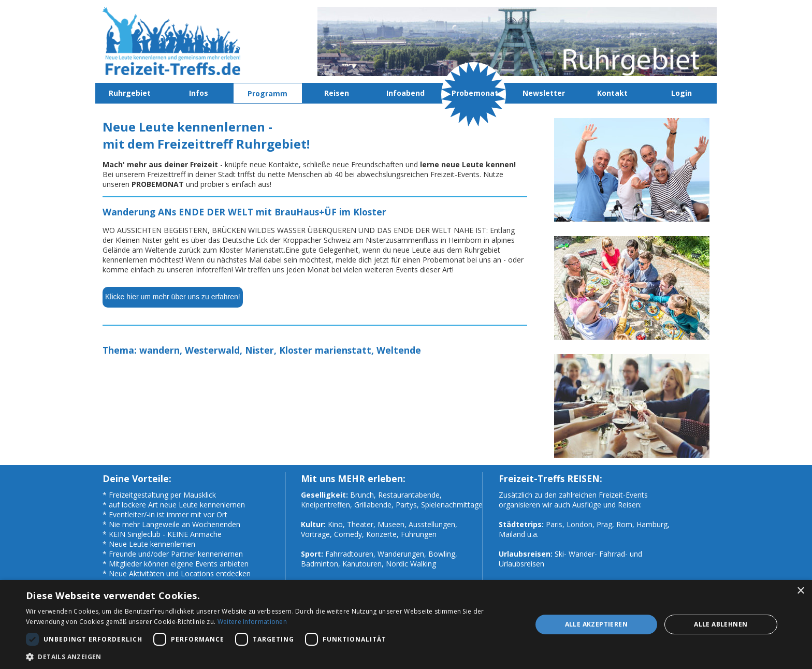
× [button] (800, 591)
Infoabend (405, 93)
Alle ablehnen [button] (721, 624)
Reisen (337, 93)
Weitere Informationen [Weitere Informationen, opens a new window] (252, 622)
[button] (271, 656)
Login (682, 93)
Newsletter (544, 93)
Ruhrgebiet (130, 93)
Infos (199, 93)
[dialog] (406, 624)
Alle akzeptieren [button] (596, 624)
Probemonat (475, 93)
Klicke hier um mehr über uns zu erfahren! (173, 297)
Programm (267, 93)
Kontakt (612, 93)
